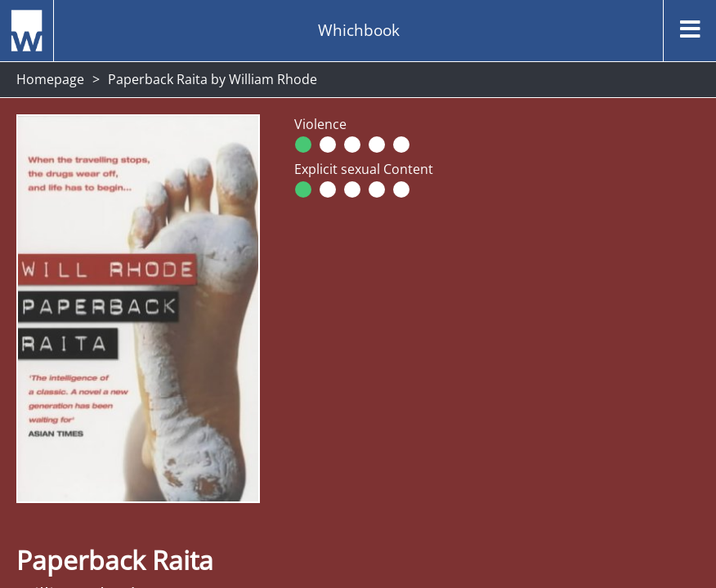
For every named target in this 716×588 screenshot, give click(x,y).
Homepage (50, 79)
